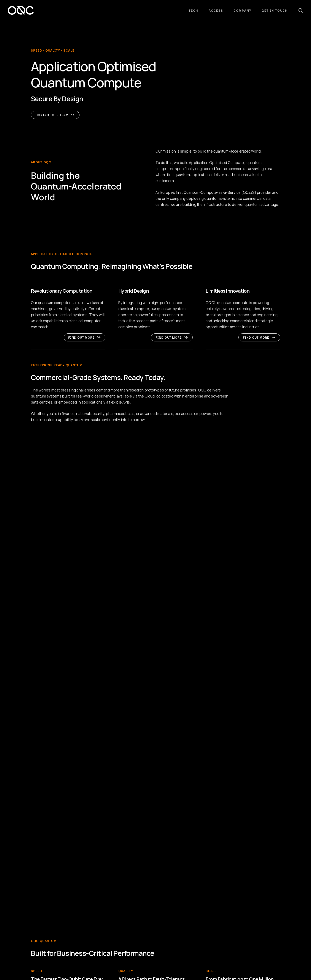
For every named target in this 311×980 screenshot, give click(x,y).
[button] (55, 115)
